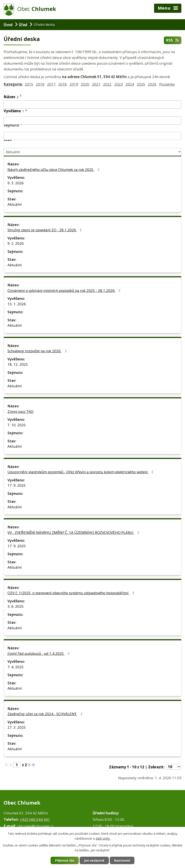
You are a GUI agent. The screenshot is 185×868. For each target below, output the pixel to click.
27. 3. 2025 (17, 727)
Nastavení (122, 860)
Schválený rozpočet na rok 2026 (38, 351)
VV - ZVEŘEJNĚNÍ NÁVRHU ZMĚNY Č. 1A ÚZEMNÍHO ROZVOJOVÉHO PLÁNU (74, 532)
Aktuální (15, 204)
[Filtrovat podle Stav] (92, 152)
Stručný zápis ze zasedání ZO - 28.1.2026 (45, 230)
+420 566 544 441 (35, 819)
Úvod (8, 25)
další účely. (103, 838)
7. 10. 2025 (17, 425)
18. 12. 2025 (18, 364)
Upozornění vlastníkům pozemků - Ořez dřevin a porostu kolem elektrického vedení (81, 472)
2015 (29, 84)
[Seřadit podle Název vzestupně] (21, 95)
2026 (152, 84)
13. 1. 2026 (17, 304)
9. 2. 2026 (16, 243)
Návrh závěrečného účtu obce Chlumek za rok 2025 (54, 170)
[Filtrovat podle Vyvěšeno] (92, 121)
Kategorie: (13, 84)
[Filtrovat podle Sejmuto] (92, 136)
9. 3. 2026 (16, 183)
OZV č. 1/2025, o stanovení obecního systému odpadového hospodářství (72, 593)
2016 (40, 84)
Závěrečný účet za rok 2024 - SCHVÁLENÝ (46, 714)
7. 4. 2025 (16, 667)
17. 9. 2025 (17, 485)
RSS (173, 40)
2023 (119, 84)
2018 (63, 84)
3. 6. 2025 (16, 606)
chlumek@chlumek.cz (35, 826)
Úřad (23, 25)
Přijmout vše (65, 860)
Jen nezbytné (94, 860)
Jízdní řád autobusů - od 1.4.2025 (39, 653)
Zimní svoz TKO (20, 411)
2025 (141, 84)
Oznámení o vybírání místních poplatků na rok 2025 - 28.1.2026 (65, 291)
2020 (85, 84)
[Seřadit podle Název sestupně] (21, 97)
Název (11, 97)
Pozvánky (167, 84)
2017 (51, 84)
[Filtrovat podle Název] (92, 105)
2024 (130, 84)
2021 (96, 84)
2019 (74, 84)
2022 (107, 84)
